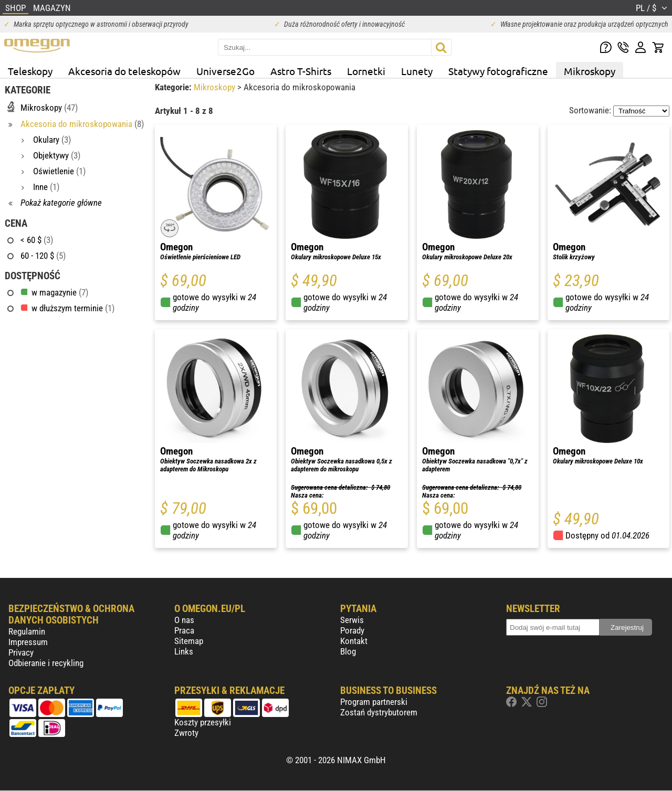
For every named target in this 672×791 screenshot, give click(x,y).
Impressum (28, 642)
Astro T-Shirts (301, 71)
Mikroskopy (590, 71)
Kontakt (354, 641)
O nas (184, 620)
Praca (184, 630)
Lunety (417, 71)
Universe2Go (225, 71)
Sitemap (189, 641)
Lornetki (366, 71)
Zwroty (186, 733)
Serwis (352, 620)
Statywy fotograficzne (498, 71)
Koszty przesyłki (203, 722)
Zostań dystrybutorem (379, 712)
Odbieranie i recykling (46, 663)
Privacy (21, 652)
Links (184, 651)
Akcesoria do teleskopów (124, 71)
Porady (352, 630)
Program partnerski (374, 702)
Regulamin (27, 631)
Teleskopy (30, 71)
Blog (348, 651)
